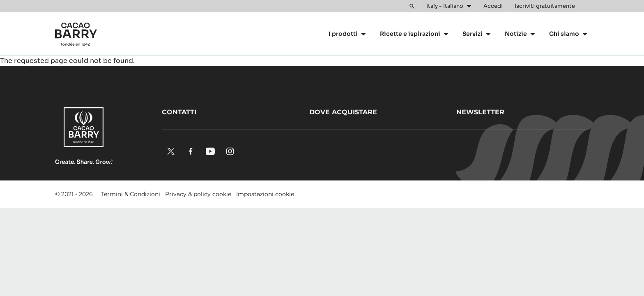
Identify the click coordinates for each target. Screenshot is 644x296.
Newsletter (480, 112)
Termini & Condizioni (131, 194)
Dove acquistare (343, 112)
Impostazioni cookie (265, 194)
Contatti (179, 112)
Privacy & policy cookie (198, 194)
